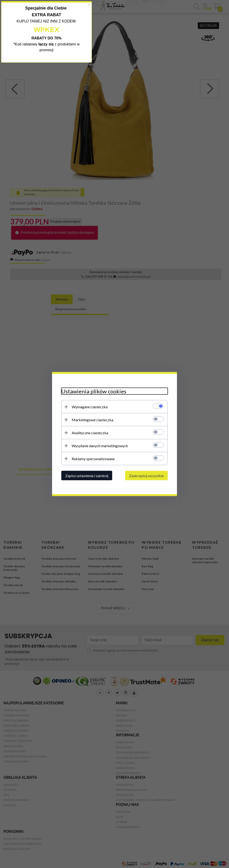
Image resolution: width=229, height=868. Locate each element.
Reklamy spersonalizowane (93, 459)
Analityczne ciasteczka (90, 433)
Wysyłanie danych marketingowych (100, 446)
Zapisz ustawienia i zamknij (87, 476)
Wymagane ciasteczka (90, 407)
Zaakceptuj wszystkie (146, 476)
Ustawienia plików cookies (94, 391)
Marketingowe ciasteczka (93, 420)
